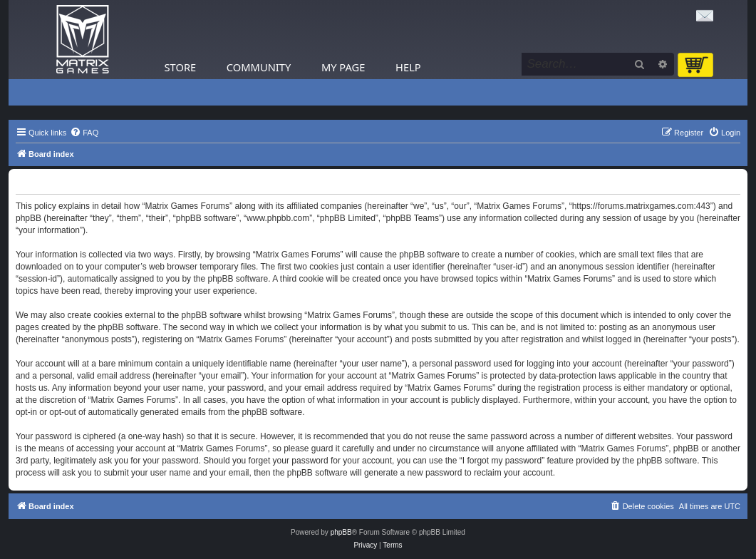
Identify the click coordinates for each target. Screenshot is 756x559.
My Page (343, 67)
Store (181, 67)
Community (259, 67)
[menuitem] (84, 133)
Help (408, 67)
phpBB (341, 532)
